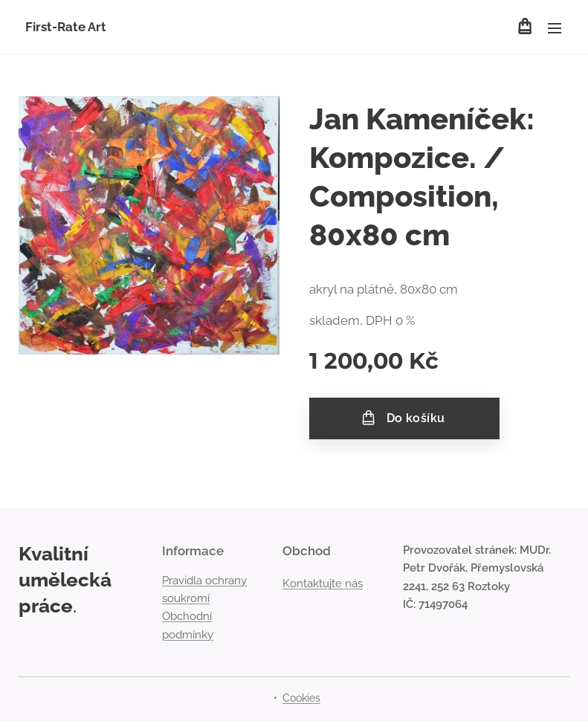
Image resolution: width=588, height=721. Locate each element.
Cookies (301, 698)
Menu (555, 28)
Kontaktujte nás (323, 583)
